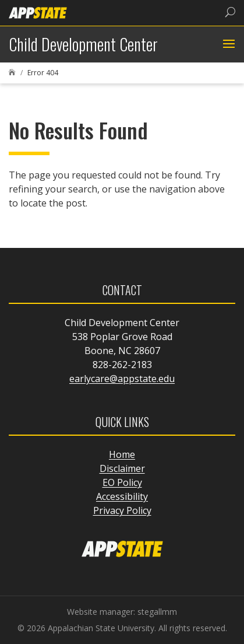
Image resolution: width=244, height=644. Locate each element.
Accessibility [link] (122, 496)
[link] (38, 12)
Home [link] (122, 454)
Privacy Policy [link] (122, 510)
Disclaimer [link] (122, 468)
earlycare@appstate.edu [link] (122, 379)
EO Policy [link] (122, 482)
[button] (227, 44)
